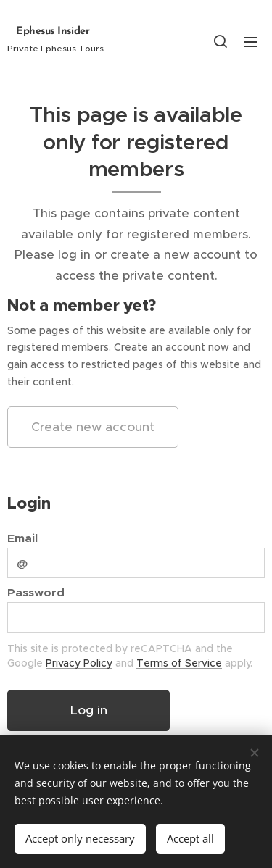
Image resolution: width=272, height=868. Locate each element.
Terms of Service (179, 662)
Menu (250, 42)
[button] (221, 41)
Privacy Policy (79, 662)
